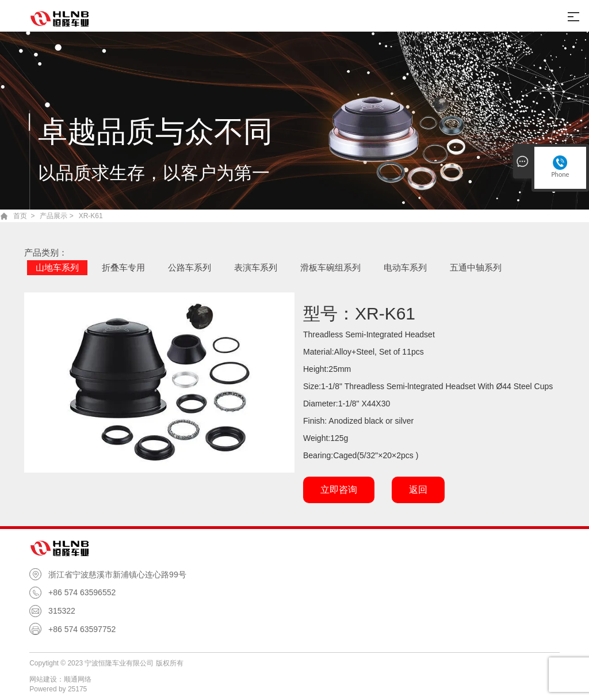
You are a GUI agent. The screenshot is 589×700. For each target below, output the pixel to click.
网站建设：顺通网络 (60, 679)
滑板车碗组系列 (330, 267)
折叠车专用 (123, 267)
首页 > (24, 216)
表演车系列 (256, 267)
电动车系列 (405, 267)
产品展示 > (56, 216)
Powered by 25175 (58, 689)
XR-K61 (91, 216)
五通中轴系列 (476, 267)
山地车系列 (57, 267)
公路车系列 (190, 267)
